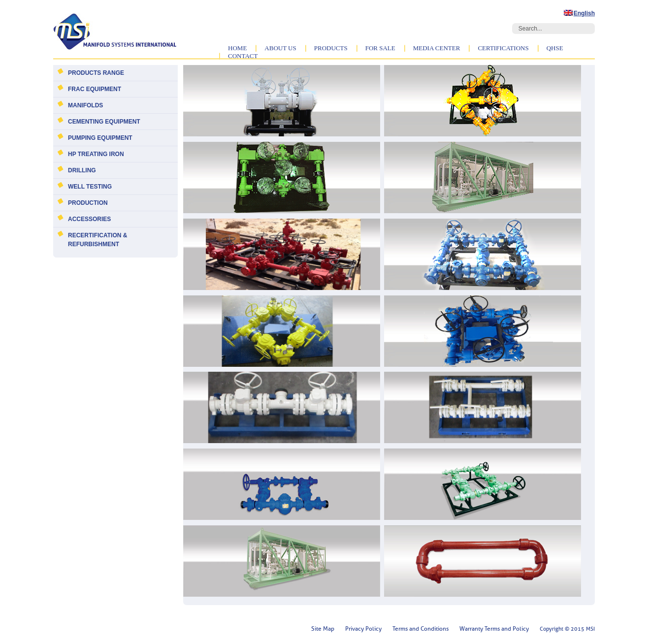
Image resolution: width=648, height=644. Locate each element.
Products (331, 48)
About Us (280, 48)
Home (237, 48)
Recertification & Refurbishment (97, 240)
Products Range (96, 73)
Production (88, 203)
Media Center (437, 48)
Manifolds (85, 105)
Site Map (323, 629)
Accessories (89, 219)
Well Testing (90, 187)
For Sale (380, 48)
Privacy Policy (363, 629)
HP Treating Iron (96, 154)
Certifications (503, 48)
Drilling (82, 170)
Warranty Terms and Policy (494, 629)
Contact (243, 56)
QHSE (555, 48)
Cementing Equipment (104, 122)
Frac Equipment (95, 89)
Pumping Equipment (100, 138)
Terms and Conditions (421, 629)
